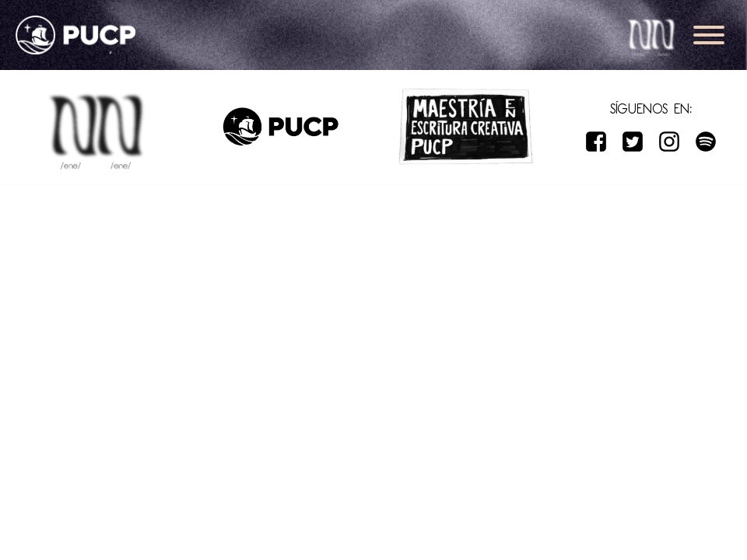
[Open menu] (709, 35)
